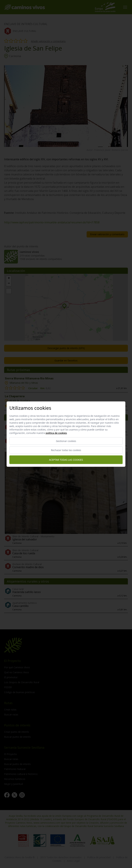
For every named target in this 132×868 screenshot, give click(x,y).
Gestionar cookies (66, 441)
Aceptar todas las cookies (66, 460)
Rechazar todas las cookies (66, 450)
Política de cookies (56, 433)
